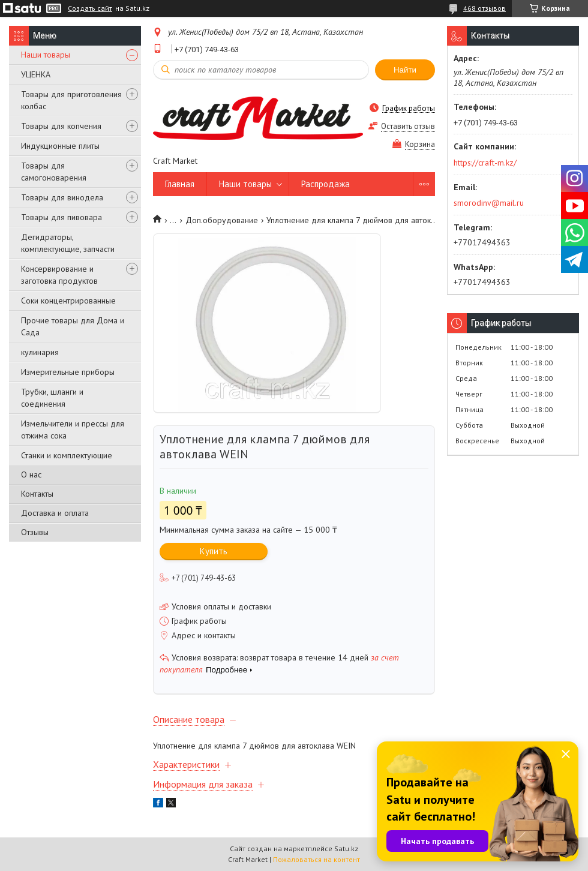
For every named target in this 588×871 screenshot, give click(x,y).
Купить (214, 551)
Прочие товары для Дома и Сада (73, 326)
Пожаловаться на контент (316, 859)
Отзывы (35, 532)
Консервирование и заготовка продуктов (59, 275)
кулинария (40, 352)
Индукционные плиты (60, 146)
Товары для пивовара (61, 217)
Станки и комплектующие (67, 455)
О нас (31, 474)
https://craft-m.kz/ (485, 163)
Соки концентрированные (68, 301)
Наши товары (46, 55)
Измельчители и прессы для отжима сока (73, 430)
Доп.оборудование (222, 220)
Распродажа (325, 184)
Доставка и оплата (55, 513)
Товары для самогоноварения (54, 172)
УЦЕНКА (36, 74)
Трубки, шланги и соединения (52, 398)
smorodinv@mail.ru (489, 203)
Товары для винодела (62, 197)
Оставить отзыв (408, 126)
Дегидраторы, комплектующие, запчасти (68, 243)
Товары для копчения (61, 126)
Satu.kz (346, 849)
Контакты (37, 494)
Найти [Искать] (405, 70)
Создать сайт (90, 8)
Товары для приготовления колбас (71, 100)
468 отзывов (484, 8)
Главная (180, 184)
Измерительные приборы (68, 372)
